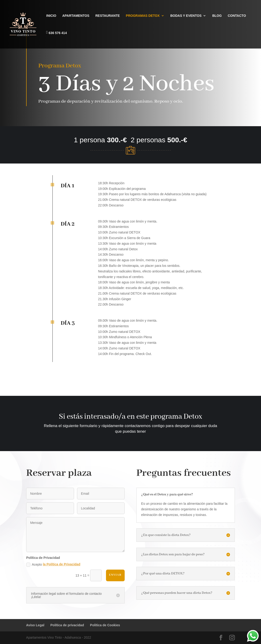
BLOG (217, 16)
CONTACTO (237, 16)
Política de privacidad (67, 625)
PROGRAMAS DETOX (143, 16)
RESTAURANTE (108, 16)
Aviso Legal (35, 625)
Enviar (115, 575)
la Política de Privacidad (62, 564)
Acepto (53, 565)
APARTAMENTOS (76, 16)
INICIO (51, 16)
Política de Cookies (105, 625)
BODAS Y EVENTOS (186, 16)
